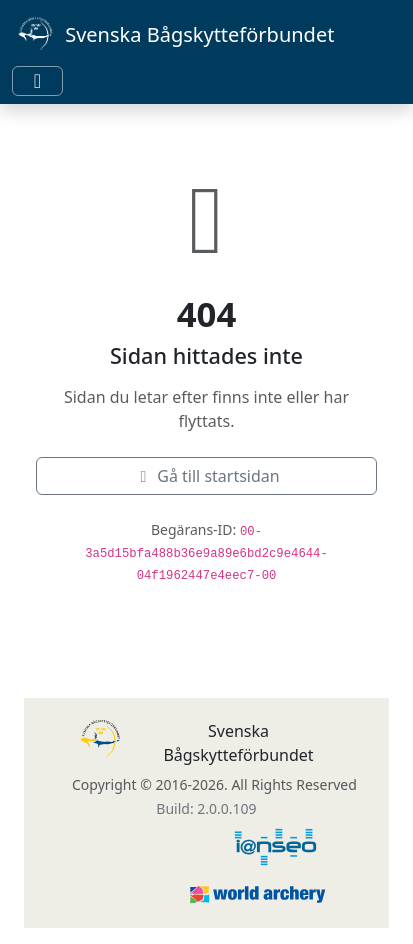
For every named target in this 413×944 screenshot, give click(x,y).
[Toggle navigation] (37, 81)
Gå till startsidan (206, 476)
